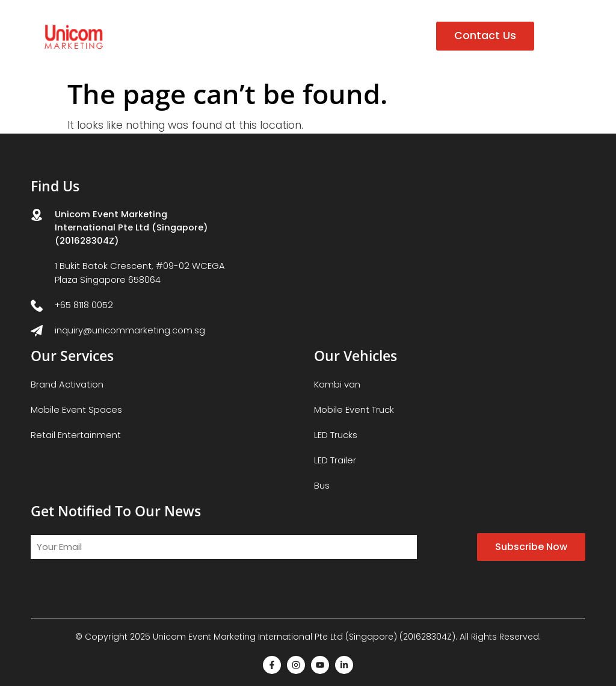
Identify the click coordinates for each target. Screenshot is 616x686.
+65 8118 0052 (84, 305)
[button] (560, 36)
